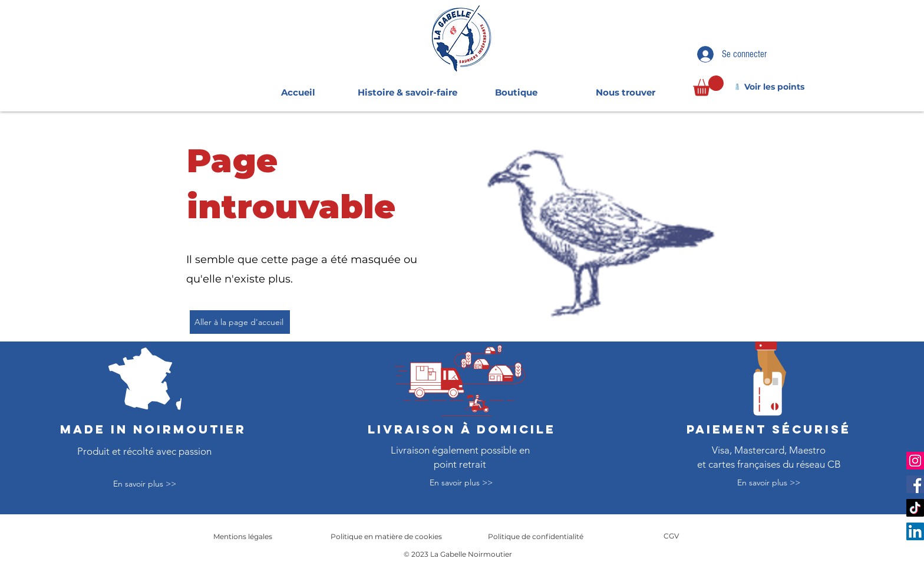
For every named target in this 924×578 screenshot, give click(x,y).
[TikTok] (915, 508)
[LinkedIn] (915, 531)
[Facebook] (915, 484)
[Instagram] (915, 461)
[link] (708, 86)
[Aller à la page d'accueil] (240, 322)
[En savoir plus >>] (145, 485)
